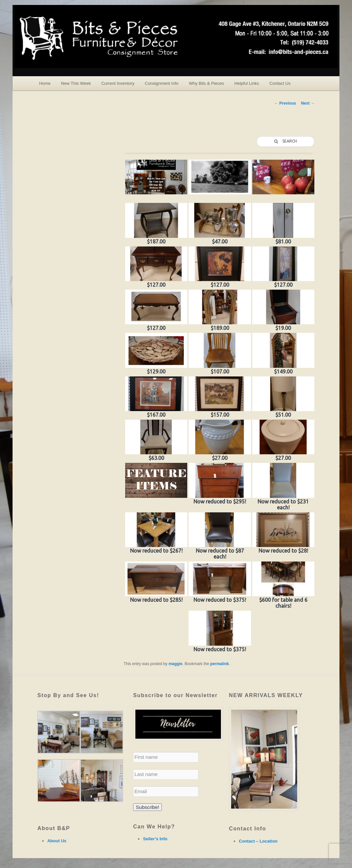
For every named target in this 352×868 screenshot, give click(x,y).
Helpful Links (247, 83)
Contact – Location (258, 841)
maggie (175, 664)
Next (308, 103)
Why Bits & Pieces (206, 83)
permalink (219, 664)
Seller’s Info (155, 839)
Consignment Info (162, 83)
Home (45, 83)
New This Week (76, 83)
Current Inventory (118, 83)
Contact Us (280, 83)
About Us (57, 841)
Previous (285, 103)
